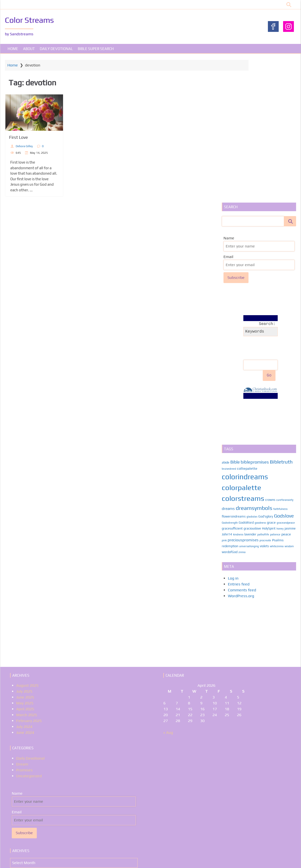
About (29, 50)
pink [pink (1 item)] (234, 396)
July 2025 (24, 547)
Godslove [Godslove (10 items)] (283, 371)
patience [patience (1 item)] (287, 390)
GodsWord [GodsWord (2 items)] (245, 378)
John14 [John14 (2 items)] (238, 390)
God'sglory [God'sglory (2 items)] (265, 372)
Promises (24, 626)
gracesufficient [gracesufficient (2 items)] (231, 384)
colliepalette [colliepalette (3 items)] (246, 324)
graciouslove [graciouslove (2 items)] (252, 384)
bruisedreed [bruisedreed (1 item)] (228, 324)
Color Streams (31, 20)
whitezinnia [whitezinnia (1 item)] (276, 402)
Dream (22, 620)
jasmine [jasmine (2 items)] (227, 390)
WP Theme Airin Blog (279, 859)
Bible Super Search (96, 50)
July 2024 (24, 582)
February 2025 (29, 576)
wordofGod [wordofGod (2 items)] (229, 408)
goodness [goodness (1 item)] (260, 378)
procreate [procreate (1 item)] (275, 396)
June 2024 (25, 588)
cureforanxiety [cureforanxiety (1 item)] (284, 355)
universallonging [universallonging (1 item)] (248, 402)
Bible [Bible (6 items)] (234, 318)
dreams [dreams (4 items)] (228, 364)
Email (226, 113)
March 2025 (27, 570)
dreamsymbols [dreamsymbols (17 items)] (253, 363)
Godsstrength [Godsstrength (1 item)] (229, 378)
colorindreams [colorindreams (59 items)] (244, 332)
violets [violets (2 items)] (264, 402)
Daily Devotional (56, 50)
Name (226, 95)
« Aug (168, 588)
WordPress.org (240, 451)
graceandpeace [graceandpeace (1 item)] (285, 378)
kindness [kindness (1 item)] (249, 390)
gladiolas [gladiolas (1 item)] (251, 372)
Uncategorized (29, 631)
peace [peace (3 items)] (226, 395)
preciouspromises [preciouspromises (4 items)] (253, 395)
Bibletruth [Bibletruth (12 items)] (281, 317)
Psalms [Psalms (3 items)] (288, 395)
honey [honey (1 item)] (279, 384)
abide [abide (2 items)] (225, 318)
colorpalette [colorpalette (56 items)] (241, 343)
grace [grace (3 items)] (271, 378)
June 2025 (25, 553)
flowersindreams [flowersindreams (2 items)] (233, 372)
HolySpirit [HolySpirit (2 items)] (268, 384)
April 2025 (25, 564)
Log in (232, 434)
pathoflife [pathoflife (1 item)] (275, 390)
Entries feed (238, 440)
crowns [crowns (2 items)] (269, 355)
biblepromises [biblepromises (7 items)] (254, 317)
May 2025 (25, 559)
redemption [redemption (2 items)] (229, 402)
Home (13, 50)
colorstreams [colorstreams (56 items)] (242, 354)
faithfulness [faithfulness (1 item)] (280, 364)
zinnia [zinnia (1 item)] (241, 408)
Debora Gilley (32, 147)
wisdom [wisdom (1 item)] (288, 402)
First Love (27, 139)
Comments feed (241, 446)
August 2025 (27, 541)
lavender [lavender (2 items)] (262, 390)
